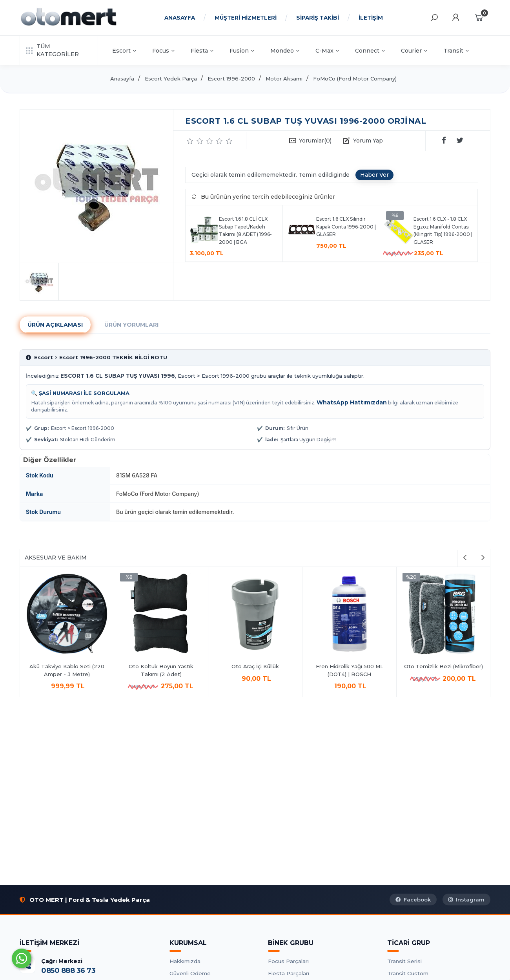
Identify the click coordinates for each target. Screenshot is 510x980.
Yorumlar (315, 141)
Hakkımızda (185, 961)
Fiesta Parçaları (289, 973)
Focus (163, 51)
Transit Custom (408, 973)
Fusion (242, 51)
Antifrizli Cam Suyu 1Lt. (151, 666)
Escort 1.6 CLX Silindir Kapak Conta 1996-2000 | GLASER (346, 227)
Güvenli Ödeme (190, 973)
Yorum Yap (368, 141)
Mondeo (285, 51)
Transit (456, 51)
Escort (124, 51)
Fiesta (202, 51)
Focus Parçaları (288, 961)
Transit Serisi (404, 961)
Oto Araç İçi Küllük (434, 666)
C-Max (327, 51)
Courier (414, 51)
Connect (370, 51)
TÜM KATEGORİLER (52, 50)
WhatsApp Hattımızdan (352, 402)
